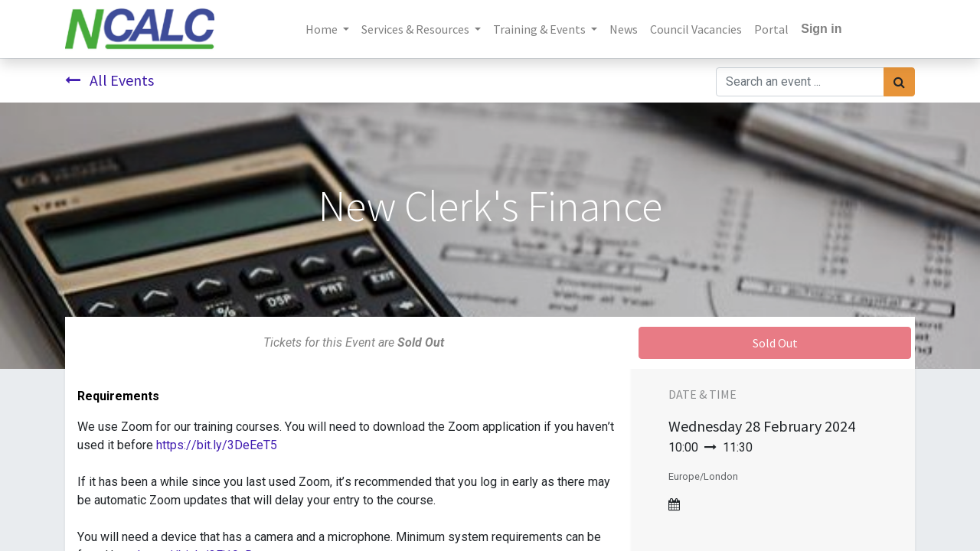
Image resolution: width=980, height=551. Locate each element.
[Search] (899, 82)
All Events (109, 80)
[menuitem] (624, 29)
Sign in (821, 29)
